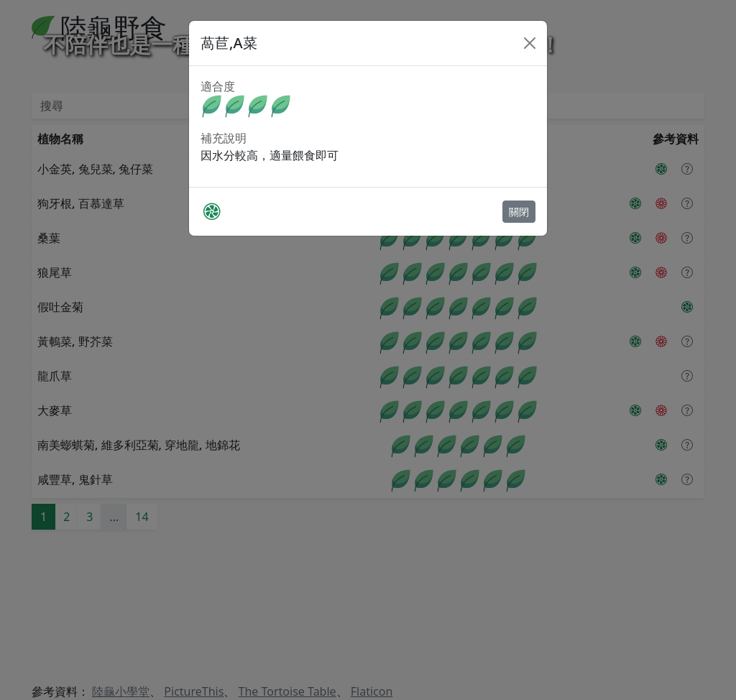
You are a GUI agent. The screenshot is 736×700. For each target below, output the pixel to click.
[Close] (530, 43)
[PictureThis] (212, 211)
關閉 (519, 212)
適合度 (218, 86)
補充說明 (224, 138)
